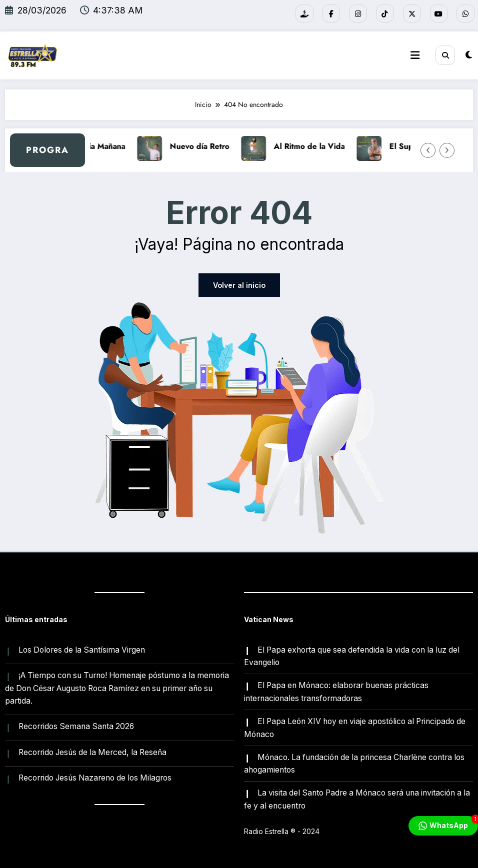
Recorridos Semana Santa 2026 (76, 726)
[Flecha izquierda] (428, 150)
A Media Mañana (104, 146)
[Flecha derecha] (447, 150)
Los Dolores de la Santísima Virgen (82, 649)
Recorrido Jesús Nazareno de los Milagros (95, 777)
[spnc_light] (469, 55)
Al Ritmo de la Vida (318, 146)
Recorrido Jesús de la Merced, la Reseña (92, 751)
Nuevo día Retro (209, 146)
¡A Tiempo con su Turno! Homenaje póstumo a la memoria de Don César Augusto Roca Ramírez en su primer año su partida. (117, 687)
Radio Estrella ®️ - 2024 (282, 830)
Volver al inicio (239, 285)
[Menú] (415, 55)
